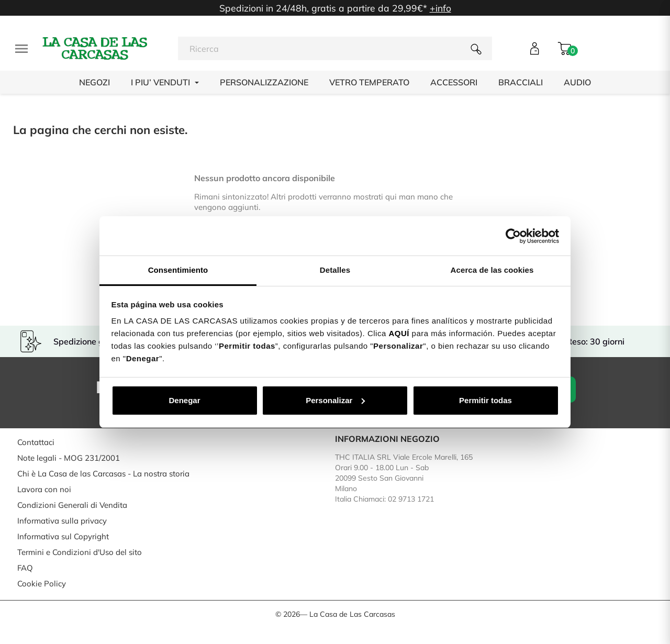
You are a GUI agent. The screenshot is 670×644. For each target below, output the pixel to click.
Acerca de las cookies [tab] (492, 270)
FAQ (25, 568)
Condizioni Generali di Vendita (72, 505)
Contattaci (36, 442)
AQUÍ (399, 333)
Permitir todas (485, 400)
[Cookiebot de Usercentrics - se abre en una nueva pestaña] (513, 236)
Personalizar (335, 400)
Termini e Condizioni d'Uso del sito (80, 552)
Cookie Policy (42, 584)
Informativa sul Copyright (63, 536)
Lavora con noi (44, 489)
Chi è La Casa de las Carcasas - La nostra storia (103, 474)
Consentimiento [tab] (178, 270)
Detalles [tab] (335, 270)
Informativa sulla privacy (62, 521)
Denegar (184, 400)
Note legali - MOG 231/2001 (69, 458)
